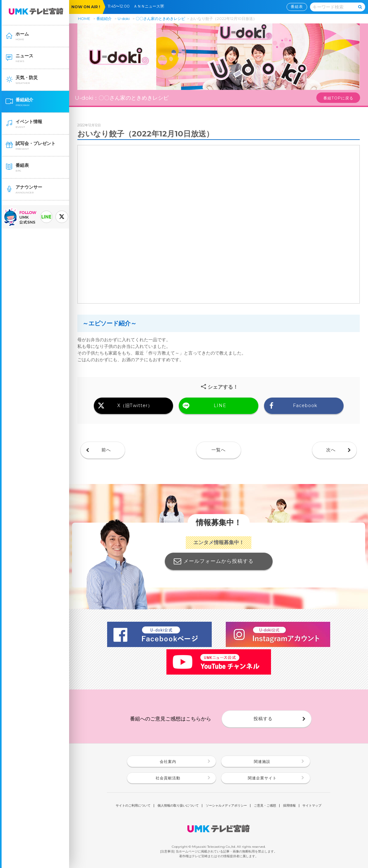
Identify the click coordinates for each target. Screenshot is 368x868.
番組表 (297, 7)
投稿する (263, 719)
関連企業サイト (262, 778)
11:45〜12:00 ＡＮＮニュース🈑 (138, 6)
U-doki (124, 19)
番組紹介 (104, 19)
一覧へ (219, 450)
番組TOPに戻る (338, 98)
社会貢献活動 (168, 778)
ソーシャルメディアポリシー (226, 806)
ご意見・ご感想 (265, 806)
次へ (331, 450)
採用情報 (289, 806)
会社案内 (168, 761)
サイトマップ (312, 806)
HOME (84, 19)
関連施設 (262, 761)
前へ (106, 450)
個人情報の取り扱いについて (178, 806)
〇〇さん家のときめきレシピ (160, 19)
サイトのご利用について (133, 806)
